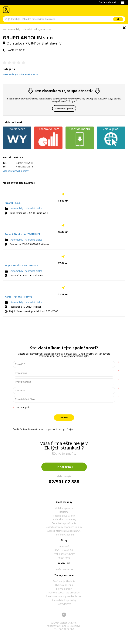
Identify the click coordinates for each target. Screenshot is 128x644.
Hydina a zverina (64, 585)
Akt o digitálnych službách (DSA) (64, 531)
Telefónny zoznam (64, 535)
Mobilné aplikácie (64, 508)
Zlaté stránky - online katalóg (6, 10)
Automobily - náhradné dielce (26, 208)
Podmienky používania (64, 523)
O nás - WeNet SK (64, 569)
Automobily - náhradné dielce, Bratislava (29, 29)
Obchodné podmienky (64, 519)
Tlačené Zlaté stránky (64, 516)
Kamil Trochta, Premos (18, 297)
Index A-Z (64, 546)
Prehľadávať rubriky (64, 554)
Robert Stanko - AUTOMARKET (22, 234)
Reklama (64, 512)
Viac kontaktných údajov (16, 171)
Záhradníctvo (64, 604)
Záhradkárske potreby (64, 600)
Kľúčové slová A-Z (64, 550)
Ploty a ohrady (64, 589)
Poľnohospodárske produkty (64, 593)
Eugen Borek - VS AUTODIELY (22, 265)
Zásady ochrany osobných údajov (64, 527)
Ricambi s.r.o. (13, 203)
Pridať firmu (64, 467)
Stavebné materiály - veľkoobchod (64, 596)
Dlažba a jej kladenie (64, 581)
